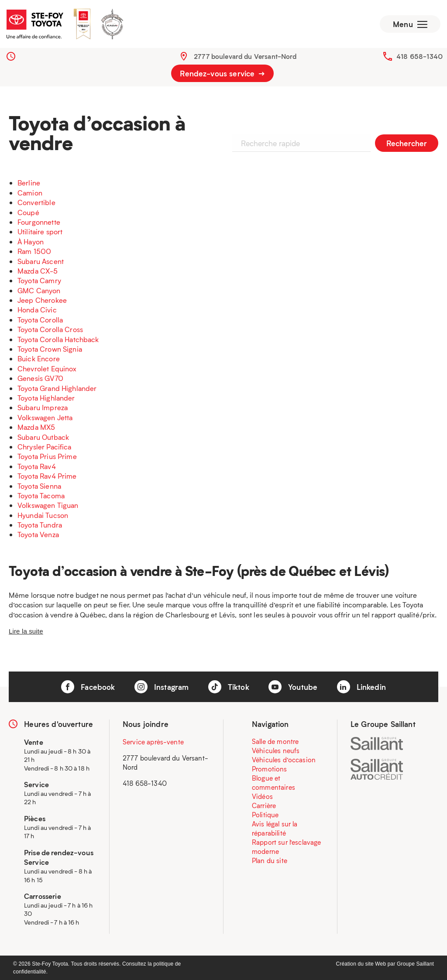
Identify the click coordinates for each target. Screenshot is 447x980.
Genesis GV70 (40, 378)
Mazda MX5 (36, 427)
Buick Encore (39, 358)
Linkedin (361, 687)
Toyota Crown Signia (50, 349)
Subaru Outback (43, 437)
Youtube (293, 687)
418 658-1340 (419, 56)
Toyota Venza (38, 534)
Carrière (264, 805)
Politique (265, 815)
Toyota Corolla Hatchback (58, 339)
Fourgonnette (39, 222)
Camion (30, 193)
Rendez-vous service (222, 73)
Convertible (36, 202)
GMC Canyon (39, 290)
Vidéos (262, 796)
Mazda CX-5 (38, 271)
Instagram (162, 687)
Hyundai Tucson (43, 515)
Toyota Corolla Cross (50, 329)
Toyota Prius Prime (47, 456)
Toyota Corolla (40, 320)
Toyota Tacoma (41, 495)
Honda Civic (37, 310)
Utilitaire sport (40, 231)
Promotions (270, 769)
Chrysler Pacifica (45, 447)
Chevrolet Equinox (47, 368)
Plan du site (270, 860)
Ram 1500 (34, 251)
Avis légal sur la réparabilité (275, 828)
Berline (29, 183)
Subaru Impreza (43, 407)
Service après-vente (153, 742)
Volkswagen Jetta (45, 417)
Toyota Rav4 (37, 466)
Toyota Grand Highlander (57, 388)
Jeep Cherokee (42, 300)
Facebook (88, 687)
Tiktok (229, 687)
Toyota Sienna (39, 486)
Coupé (28, 212)
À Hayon (31, 242)
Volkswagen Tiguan (48, 505)
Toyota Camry (39, 280)
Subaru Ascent (41, 261)
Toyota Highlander (46, 398)
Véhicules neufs (276, 750)
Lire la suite (26, 631)
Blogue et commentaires (273, 783)
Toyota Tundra (40, 525)
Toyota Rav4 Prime (47, 476)
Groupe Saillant (415, 964)
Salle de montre (275, 741)
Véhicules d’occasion (284, 760)
